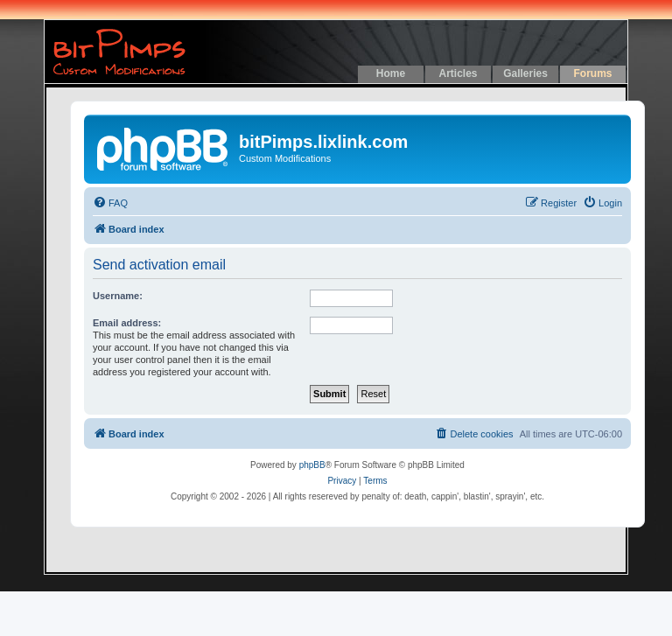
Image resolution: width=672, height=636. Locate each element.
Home (391, 73)
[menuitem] (110, 203)
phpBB (312, 465)
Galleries (525, 73)
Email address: (127, 323)
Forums (592, 73)
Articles (458, 73)
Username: (118, 296)
